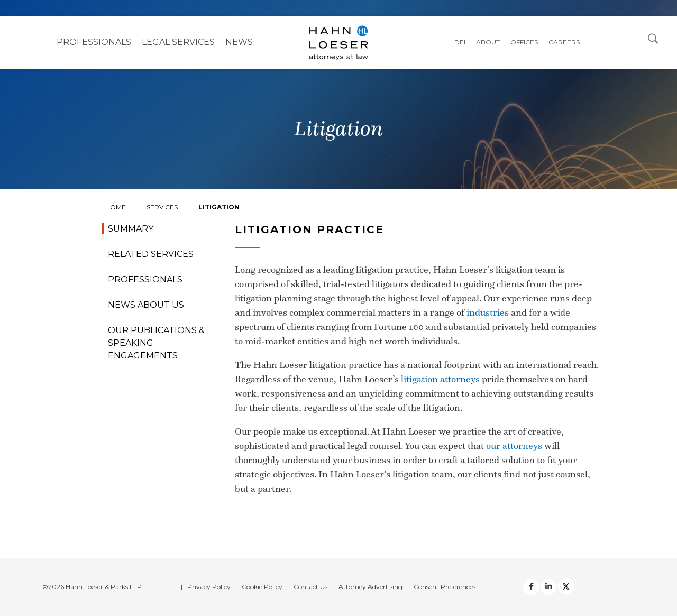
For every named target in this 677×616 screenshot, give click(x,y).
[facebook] (531, 587)
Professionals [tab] (145, 279)
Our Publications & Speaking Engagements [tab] (156, 343)
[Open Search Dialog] (653, 38)
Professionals (94, 42)
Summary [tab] (131, 229)
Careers (564, 42)
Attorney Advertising (370, 587)
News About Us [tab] (146, 305)
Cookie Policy (262, 587)
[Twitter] (548, 587)
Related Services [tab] (151, 254)
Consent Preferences (445, 587)
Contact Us (310, 587)
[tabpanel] (338, 385)
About (488, 42)
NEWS (239, 42)
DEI (460, 42)
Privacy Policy (209, 587)
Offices (524, 42)
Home (116, 207)
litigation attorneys (440, 379)
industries (488, 312)
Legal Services (178, 42)
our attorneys (514, 446)
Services (162, 207)
